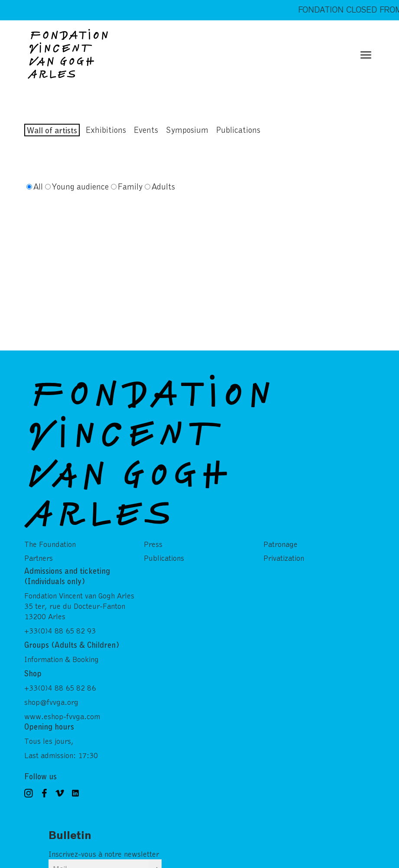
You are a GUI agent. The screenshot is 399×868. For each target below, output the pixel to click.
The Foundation (50, 537)
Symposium (187, 129)
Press (153, 537)
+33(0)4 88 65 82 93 (60, 624)
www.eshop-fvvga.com (62, 709)
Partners (39, 551)
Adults (163, 186)
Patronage (281, 537)
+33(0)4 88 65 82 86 (60, 681)
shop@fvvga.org (51, 695)
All (38, 186)
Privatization (284, 551)
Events (146, 129)
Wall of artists (52, 130)
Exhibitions (106, 129)
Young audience (80, 186)
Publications (238, 129)
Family (130, 186)
